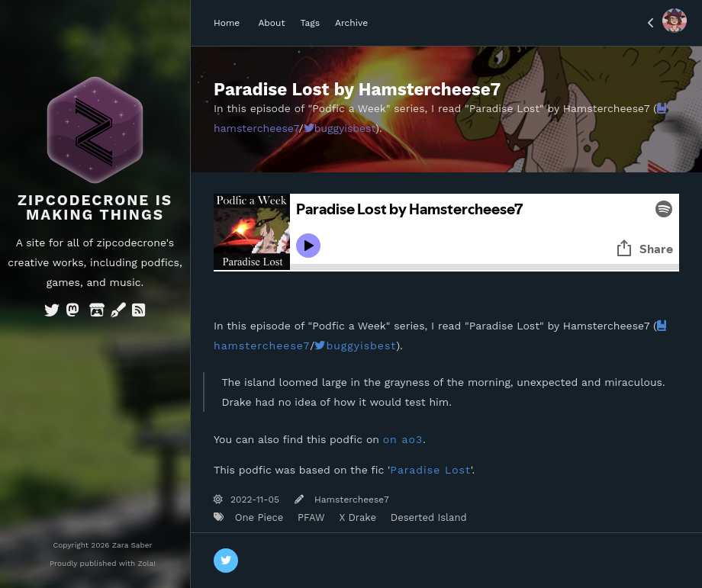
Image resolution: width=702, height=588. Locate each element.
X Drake (356, 517)
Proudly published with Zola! (103, 563)
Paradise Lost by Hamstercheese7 (357, 89)
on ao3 (403, 439)
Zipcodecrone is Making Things (95, 207)
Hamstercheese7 (350, 500)
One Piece (257, 517)
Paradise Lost (430, 470)
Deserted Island (427, 517)
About (271, 23)
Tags (310, 23)
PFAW (310, 517)
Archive (351, 23)
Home (227, 23)
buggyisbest (340, 128)
